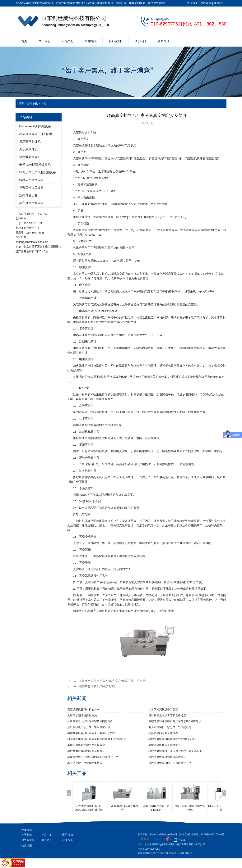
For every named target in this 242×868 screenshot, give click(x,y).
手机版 (182, 840)
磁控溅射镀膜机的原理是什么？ (86, 751)
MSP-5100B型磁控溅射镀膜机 (190, 808)
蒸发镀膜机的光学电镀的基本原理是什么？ (93, 757)
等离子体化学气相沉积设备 (38, 172)
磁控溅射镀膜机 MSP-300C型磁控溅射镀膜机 (89, 808)
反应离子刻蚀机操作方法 (82, 715)
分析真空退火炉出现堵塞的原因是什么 (90, 721)
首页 (24, 41)
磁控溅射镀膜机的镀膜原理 (97, 686)
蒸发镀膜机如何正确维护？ (165, 745)
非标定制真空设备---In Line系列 (156, 808)
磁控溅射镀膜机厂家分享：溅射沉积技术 (91, 733)
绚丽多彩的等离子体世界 (163, 733)
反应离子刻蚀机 (30, 142)
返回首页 (193, 3)
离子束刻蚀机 (28, 149)
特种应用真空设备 (31, 180)
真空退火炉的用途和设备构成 (85, 763)
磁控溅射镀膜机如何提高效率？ (167, 757)
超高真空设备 (28, 195)
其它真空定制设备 (31, 203)
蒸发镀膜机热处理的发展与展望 (86, 745)
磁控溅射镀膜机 (30, 157)
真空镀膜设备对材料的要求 (83, 709)
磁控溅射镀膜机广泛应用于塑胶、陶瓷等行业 (175, 751)
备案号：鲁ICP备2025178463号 (208, 834)
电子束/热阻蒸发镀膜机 (35, 165)
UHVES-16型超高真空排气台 (123, 808)
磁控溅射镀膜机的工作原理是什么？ (170, 763)
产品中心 (68, 41)
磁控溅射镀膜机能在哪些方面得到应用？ (173, 739)
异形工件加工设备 (31, 188)
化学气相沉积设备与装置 (163, 709)
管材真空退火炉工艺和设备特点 (167, 715)
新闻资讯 (163, 41)
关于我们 (44, 41)
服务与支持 (116, 41)
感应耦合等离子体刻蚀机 (36, 134)
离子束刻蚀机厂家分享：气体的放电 (170, 727)
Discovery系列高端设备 (35, 126)
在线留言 (206, 3)
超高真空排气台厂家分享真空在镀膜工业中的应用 (112, 681)
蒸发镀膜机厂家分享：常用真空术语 (89, 727)
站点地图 (27, 845)
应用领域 (91, 41)
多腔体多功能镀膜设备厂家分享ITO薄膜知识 (175, 721)
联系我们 (219, 3)
